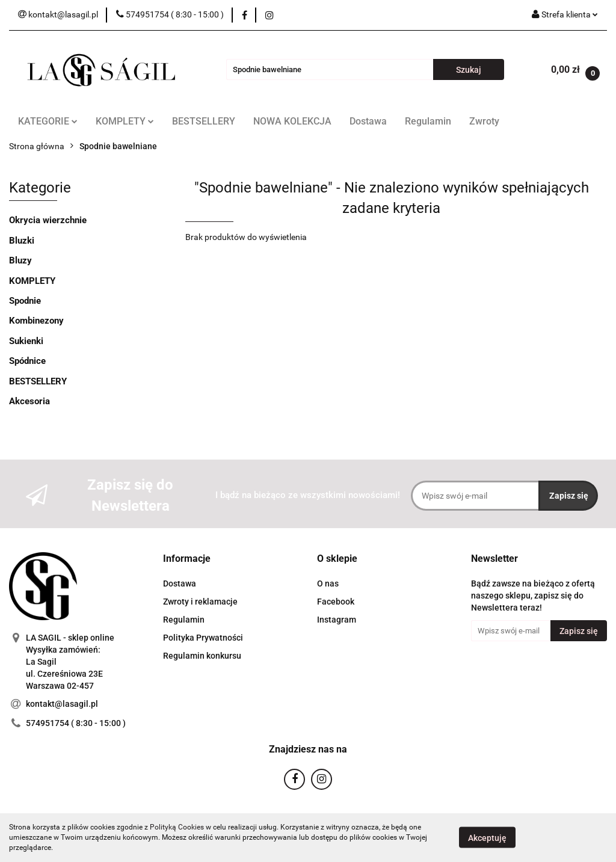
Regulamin (428, 121)
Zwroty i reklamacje (200, 602)
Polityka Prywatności (203, 638)
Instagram (337, 620)
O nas (328, 583)
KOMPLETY (125, 121)
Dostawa (368, 121)
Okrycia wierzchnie (48, 220)
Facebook (336, 602)
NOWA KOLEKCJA (292, 121)
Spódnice (27, 361)
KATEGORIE (48, 121)
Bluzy (20, 260)
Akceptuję (487, 838)
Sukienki (26, 341)
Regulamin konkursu (202, 656)
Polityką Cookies (177, 827)
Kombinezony (36, 321)
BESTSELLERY (204, 121)
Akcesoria (29, 401)
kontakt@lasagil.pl (62, 704)
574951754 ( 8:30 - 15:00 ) (76, 723)
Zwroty (484, 121)
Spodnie (25, 301)
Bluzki (22, 241)
